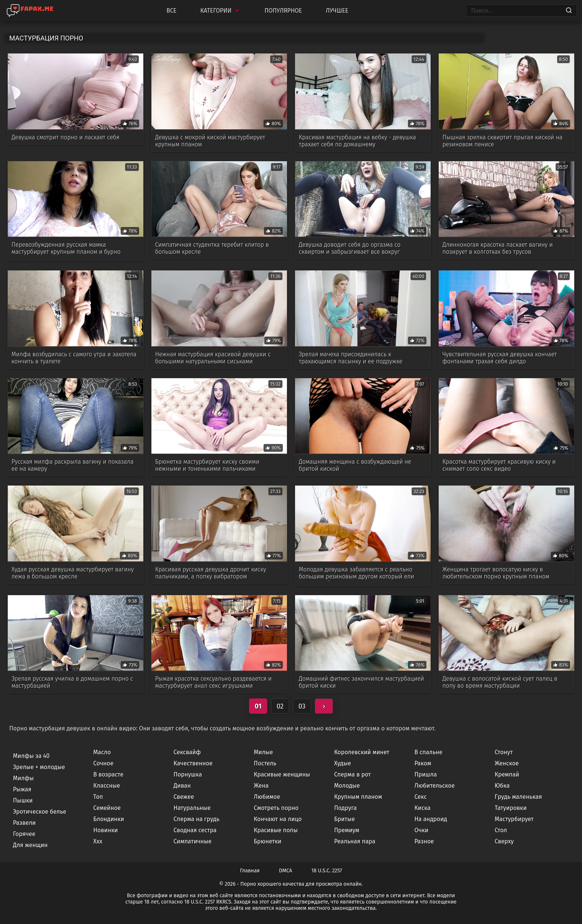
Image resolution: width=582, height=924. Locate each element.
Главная (250, 871)
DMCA (286, 871)
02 (280, 706)
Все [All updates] (171, 11)
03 (302, 706)
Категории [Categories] (221, 11)
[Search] (569, 11)
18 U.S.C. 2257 (327, 871)
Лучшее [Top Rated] (337, 11)
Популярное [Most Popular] (283, 11)
